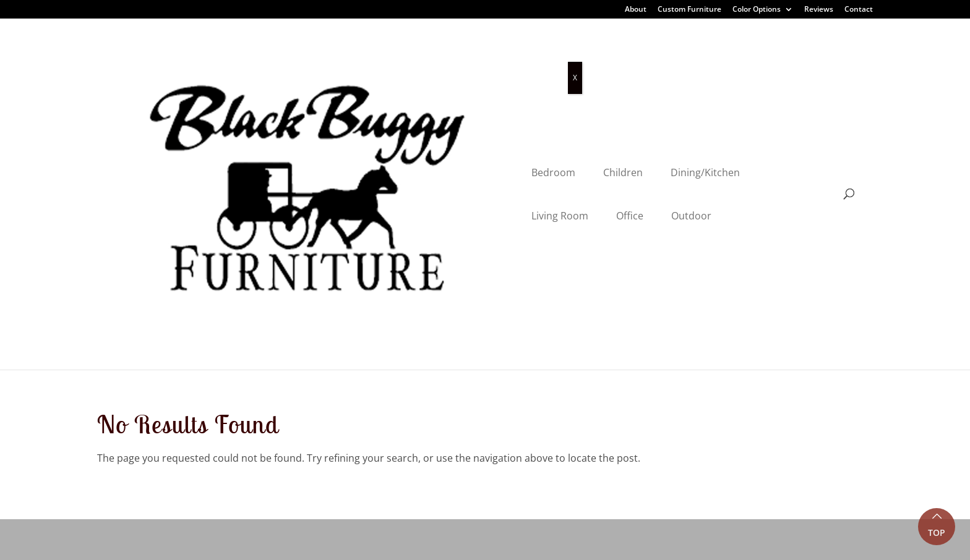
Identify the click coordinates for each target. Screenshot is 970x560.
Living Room (540, 57)
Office (610, 57)
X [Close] (575, 78)
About (636, 10)
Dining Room (127, 356)
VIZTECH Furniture (397, 541)
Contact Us (328, 471)
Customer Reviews (345, 384)
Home (316, 328)
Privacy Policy (241, 541)
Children (367, 57)
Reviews (819, 10)
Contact (859, 10)
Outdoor (672, 57)
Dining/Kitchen (449, 57)
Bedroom (297, 57)
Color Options (757, 10)
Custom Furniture (689, 10)
